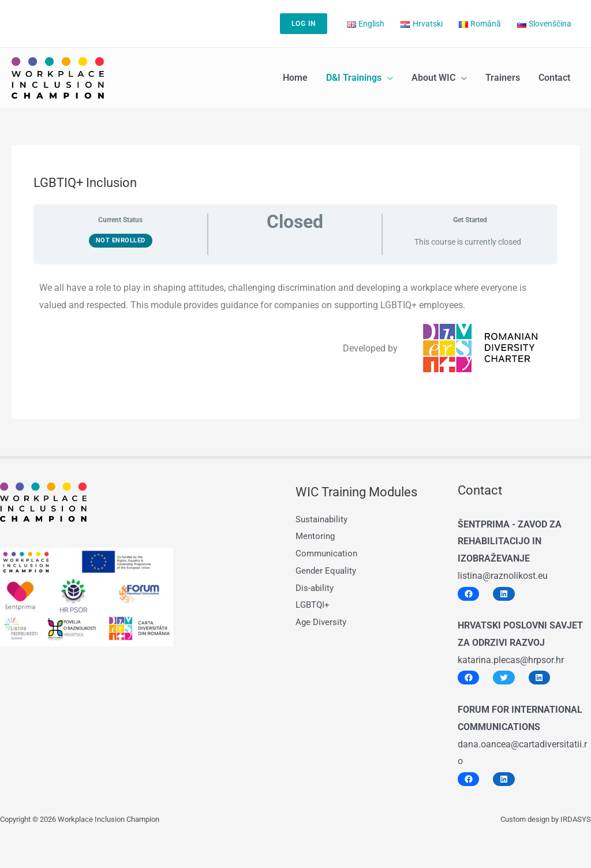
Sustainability (323, 519)
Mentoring (316, 536)
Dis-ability (316, 588)
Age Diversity (322, 622)
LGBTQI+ (314, 605)
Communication (328, 553)
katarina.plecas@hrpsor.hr (511, 660)
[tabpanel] (295, 326)
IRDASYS (576, 819)
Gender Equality (328, 570)
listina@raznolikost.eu (503, 576)
